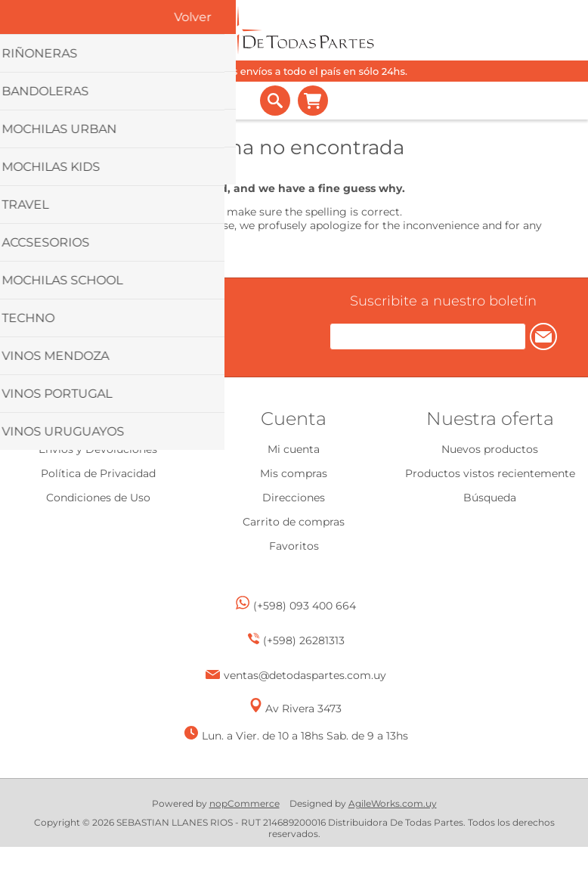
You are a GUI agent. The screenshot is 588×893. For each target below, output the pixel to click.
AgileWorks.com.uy (393, 803)
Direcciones (294, 498)
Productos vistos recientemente (490, 473)
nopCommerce (244, 803)
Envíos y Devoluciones (98, 449)
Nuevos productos (490, 449)
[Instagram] (155, 333)
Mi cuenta (294, 449)
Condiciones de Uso (98, 498)
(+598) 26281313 (304, 640)
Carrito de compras (313, 101)
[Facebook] (132, 332)
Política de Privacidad (98, 473)
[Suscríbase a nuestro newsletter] (428, 336)
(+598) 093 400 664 (305, 606)
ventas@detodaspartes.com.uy (305, 675)
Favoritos (294, 546)
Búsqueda (490, 498)
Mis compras (294, 473)
